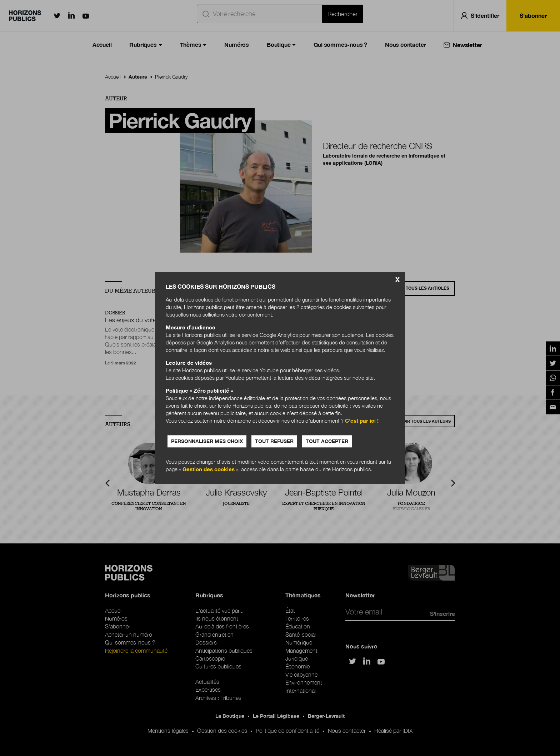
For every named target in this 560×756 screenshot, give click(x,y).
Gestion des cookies (209, 469)
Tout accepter (327, 441)
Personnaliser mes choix (207, 441)
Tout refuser (274, 441)
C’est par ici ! (362, 421)
